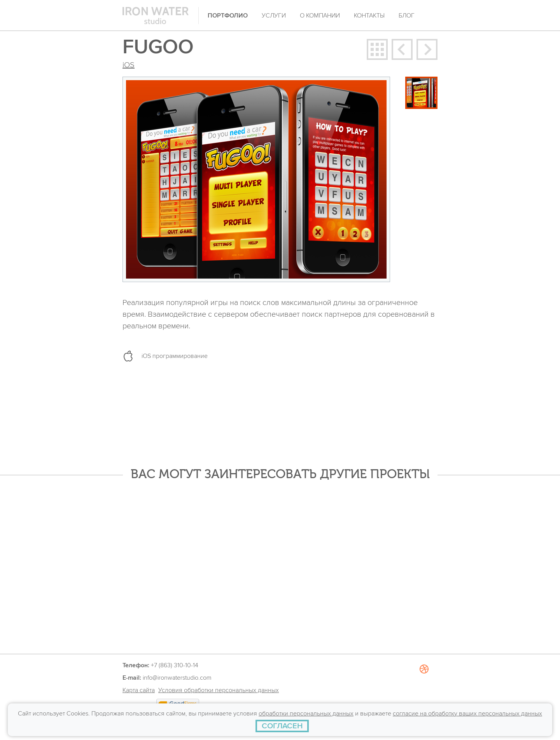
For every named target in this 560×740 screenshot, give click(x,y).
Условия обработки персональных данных (219, 690)
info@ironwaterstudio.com (177, 678)
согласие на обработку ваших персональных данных (467, 714)
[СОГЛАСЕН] (282, 726)
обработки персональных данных (306, 714)
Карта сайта (139, 690)
